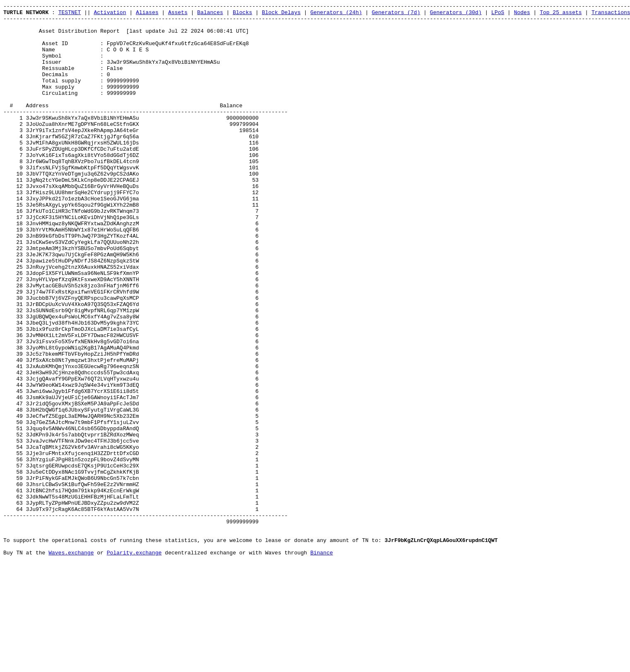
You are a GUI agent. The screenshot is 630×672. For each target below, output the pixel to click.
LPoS (498, 14)
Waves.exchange (71, 663)
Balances (210, 14)
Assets (178, 14)
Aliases (147, 14)
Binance (322, 663)
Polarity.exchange (134, 663)
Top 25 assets (561, 14)
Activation (110, 14)
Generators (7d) (396, 14)
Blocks (243, 14)
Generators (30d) (456, 14)
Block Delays (281, 14)
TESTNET (70, 14)
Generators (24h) (336, 14)
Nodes (522, 14)
